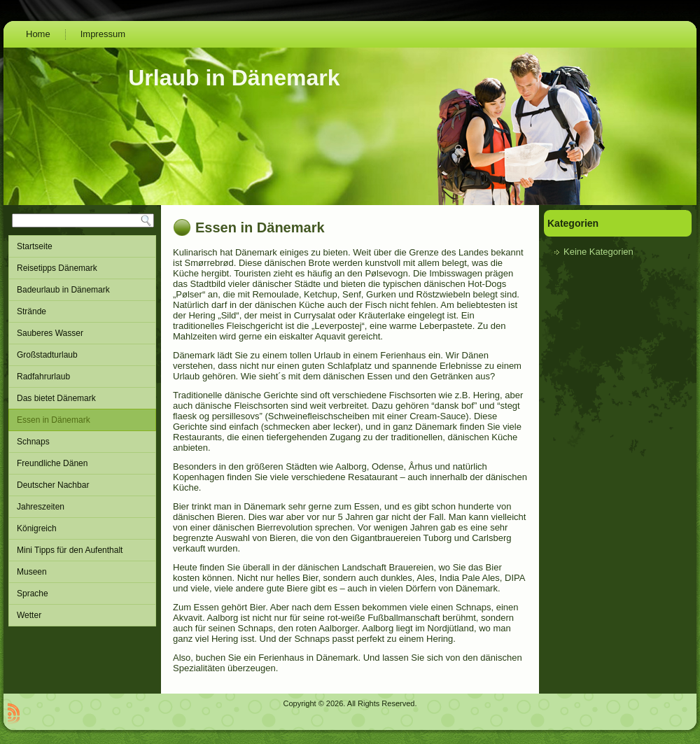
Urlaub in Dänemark (234, 78)
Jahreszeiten (82, 507)
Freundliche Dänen (82, 463)
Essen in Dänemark (82, 420)
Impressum (103, 34)
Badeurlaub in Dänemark (82, 290)
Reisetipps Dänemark (82, 268)
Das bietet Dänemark (82, 398)
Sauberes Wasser (82, 333)
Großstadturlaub (82, 355)
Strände (82, 311)
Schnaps (82, 442)
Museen (82, 572)
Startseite (82, 246)
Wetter (82, 615)
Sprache (82, 594)
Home (38, 34)
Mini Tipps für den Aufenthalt (82, 550)
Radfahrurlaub (82, 377)
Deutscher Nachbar (82, 485)
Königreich (82, 528)
